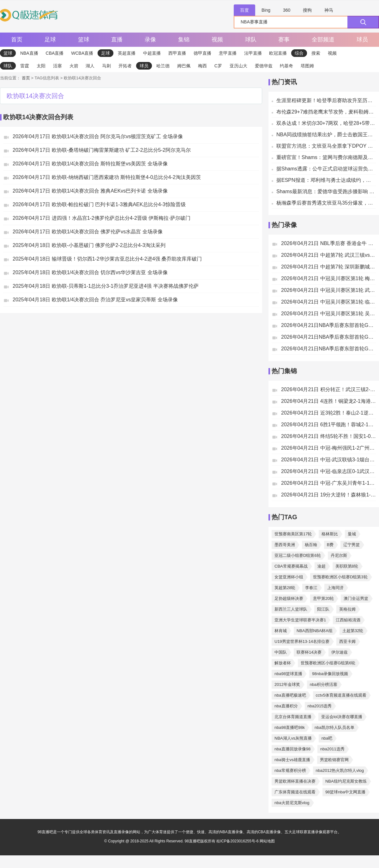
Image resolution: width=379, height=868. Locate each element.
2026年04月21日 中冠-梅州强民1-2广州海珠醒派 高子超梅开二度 (328, 448)
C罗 (218, 66)
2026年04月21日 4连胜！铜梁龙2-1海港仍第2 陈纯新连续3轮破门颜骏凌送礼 (328, 401)
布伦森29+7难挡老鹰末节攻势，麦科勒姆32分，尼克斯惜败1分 (326, 112)
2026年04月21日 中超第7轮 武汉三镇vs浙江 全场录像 (328, 255)
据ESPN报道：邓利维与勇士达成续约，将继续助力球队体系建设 (326, 180)
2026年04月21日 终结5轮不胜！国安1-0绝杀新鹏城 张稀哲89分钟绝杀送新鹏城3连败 (328, 436)
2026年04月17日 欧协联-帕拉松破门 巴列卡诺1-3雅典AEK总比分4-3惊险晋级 (99, 204)
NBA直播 (29, 53)
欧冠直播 (278, 53)
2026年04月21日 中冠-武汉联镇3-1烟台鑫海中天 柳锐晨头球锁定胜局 (328, 460)
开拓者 (125, 66)
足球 (50, 40)
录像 (150, 40)
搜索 (316, 53)
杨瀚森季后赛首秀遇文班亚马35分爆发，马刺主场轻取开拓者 (326, 203)
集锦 (184, 40)
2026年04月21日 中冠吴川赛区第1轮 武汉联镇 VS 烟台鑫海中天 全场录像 (328, 290)
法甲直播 (253, 53)
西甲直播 (177, 53)
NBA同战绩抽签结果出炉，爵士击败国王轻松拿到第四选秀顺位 (326, 135)
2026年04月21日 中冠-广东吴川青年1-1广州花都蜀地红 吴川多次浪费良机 (328, 483)
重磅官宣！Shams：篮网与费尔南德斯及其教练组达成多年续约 (326, 157)
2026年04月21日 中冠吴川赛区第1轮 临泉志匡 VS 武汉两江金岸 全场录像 (328, 302)
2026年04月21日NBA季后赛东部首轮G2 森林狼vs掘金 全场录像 (328, 349)
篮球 (84, 40)
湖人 (90, 66)
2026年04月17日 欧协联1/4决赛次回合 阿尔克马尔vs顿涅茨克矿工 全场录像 (98, 136)
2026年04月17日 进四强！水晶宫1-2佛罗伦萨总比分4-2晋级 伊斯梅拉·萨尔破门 (102, 218)
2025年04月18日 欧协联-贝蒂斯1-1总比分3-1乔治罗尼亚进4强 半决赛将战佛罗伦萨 (106, 286)
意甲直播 (228, 53)
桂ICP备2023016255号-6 (238, 841)
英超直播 (127, 53)
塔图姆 (307, 66)
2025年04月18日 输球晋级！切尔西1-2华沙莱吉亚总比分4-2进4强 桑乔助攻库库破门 (107, 259)
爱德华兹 (264, 66)
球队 (251, 40)
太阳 (41, 66)
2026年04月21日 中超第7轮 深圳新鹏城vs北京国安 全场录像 (328, 267)
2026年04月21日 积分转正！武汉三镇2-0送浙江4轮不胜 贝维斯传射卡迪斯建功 (328, 389)
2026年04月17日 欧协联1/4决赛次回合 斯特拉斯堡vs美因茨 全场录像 (90, 164)
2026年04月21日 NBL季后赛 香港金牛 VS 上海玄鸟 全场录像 (328, 243)
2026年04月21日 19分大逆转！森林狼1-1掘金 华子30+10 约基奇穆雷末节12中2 (328, 495)
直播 (117, 40)
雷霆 (25, 66)
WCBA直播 (82, 53)
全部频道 (323, 40)
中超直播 (152, 53)
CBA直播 (55, 53)
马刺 (106, 66)
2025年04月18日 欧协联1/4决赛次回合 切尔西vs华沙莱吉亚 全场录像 (90, 272)
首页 (17, 40)
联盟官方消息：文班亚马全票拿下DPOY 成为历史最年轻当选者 (326, 146)
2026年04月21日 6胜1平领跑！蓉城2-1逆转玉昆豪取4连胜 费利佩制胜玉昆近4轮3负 (328, 425)
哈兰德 (163, 66)
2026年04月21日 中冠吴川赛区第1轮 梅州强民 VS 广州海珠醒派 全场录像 (328, 278)
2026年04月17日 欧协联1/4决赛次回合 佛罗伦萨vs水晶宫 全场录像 (88, 232)
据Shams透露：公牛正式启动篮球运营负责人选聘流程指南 (326, 169)
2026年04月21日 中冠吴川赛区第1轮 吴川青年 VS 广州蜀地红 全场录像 (328, 314)
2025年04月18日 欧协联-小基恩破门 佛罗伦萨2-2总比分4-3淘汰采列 (89, 245)
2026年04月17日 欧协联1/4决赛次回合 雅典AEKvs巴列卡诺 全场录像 (90, 191)
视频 (217, 40)
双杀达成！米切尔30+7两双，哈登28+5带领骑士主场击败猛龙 (326, 123)
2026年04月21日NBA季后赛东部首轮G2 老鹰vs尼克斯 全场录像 (328, 337)
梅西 (202, 66)
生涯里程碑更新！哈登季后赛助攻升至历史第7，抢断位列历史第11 (326, 100)
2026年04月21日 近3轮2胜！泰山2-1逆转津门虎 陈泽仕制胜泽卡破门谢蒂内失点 (328, 413)
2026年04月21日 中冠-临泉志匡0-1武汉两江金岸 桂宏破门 (328, 471)
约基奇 (286, 66)
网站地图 (267, 841)
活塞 (57, 66)
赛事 (284, 40)
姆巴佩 (184, 66)
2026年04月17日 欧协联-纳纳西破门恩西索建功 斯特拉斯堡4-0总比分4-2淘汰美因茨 (107, 177)
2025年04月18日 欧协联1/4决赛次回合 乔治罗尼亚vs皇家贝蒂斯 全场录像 (95, 300)
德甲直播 (202, 53)
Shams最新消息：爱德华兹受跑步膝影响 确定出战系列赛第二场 (326, 191)
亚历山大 (238, 66)
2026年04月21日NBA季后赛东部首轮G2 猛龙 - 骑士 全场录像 (328, 325)
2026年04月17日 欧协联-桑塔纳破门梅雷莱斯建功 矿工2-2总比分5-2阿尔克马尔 (102, 150)
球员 (362, 40)
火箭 (74, 66)
